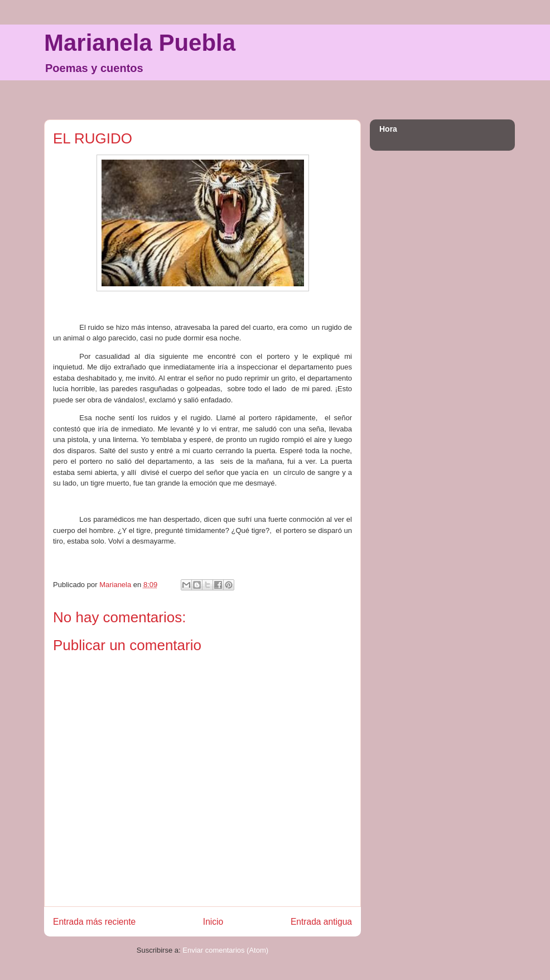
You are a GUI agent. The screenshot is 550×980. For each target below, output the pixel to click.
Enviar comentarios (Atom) (225, 950)
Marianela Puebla (140, 43)
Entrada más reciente (94, 922)
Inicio (213, 922)
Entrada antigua (321, 922)
